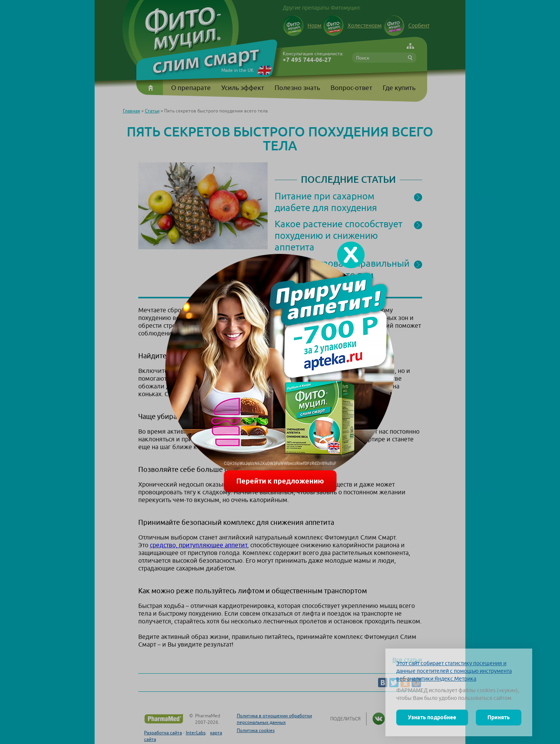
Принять (499, 717)
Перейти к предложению (280, 481)
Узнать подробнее (432, 717)
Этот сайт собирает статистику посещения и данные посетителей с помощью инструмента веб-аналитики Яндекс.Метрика (454, 671)
